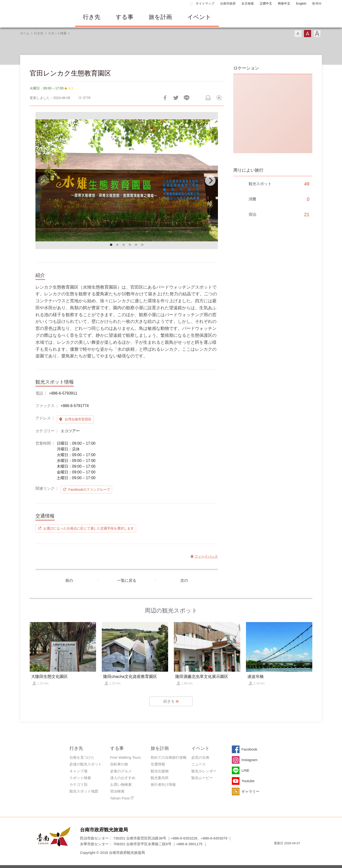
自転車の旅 (119, 764)
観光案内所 (160, 778)
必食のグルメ (121, 771)
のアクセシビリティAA (295, 852)
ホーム (25, 33)
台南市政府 (228, 3)
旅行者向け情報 (163, 784)
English (301, 3)
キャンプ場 (78, 771)
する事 (125, 17)
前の (69, 580)
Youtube (248, 781)
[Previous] (43, 181)
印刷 (208, 98)
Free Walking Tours (125, 757)
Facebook (249, 749)
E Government (278, 852)
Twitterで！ (176, 98)
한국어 (317, 3)
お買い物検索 (121, 784)
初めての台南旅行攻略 (169, 757)
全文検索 (248, 3)
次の (184, 580)
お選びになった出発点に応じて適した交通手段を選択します (89, 528)
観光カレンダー (204, 771)
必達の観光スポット (86, 764)
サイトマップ (205, 3)
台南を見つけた (82, 757)
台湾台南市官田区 (78, 419)
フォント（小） (298, 34)
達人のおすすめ (123, 778)
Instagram (249, 760)
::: (191, 3)
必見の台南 (200, 757)
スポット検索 (57, 33)
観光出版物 (160, 771)
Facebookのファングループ (89, 489)
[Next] (210, 181)
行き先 (92, 17)
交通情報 (158, 764)
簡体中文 (284, 3)
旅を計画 (160, 17)
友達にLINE (187, 98)
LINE (245, 770)
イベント (199, 17)
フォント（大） (317, 34)
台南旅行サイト (44, 17)
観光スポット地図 (84, 791)
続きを (169, 701)
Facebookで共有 (165, 98)
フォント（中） (308, 34)
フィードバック (219, 98)
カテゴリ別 (78, 784)
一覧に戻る (127, 580)
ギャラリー (250, 791)
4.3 (71, 88)
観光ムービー (202, 778)
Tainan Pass (120, 798)
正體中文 (266, 3)
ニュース (199, 764)
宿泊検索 (117, 791)
